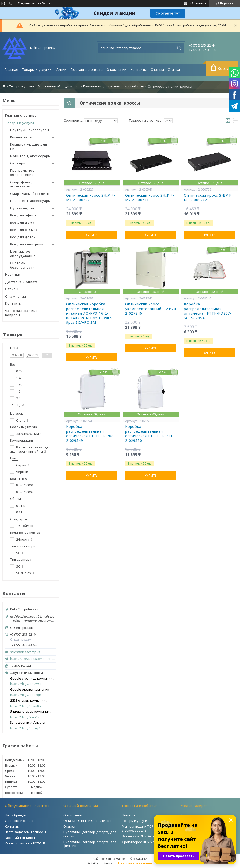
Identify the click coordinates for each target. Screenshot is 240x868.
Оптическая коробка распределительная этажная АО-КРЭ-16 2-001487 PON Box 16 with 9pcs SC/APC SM (89, 313)
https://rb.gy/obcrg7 (25, 728)
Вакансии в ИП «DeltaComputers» (147, 836)
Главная (11, 69)
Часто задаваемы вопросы (25, 832)
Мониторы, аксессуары (30, 156)
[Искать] (179, 48)
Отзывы (157, 69)
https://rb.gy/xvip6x (25, 717)
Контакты (138, 69)
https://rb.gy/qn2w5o (26, 684)
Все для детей (23, 237)
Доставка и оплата (86, 69)
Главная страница (21, 115)
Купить (92, 235)
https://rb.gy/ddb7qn (26, 695)
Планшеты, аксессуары (30, 201)
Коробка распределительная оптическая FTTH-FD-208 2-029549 (90, 434)
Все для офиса (23, 215)
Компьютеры (21, 137)
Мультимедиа (22, 208)
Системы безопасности (22, 265)
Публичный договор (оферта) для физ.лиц (90, 844)
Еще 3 (19, 405)
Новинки (13, 274)
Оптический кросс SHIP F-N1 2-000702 (208, 198)
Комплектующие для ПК (29, 147)
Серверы (18, 163)
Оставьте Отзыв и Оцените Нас (87, 821)
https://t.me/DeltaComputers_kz (33, 659)
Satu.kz (142, 859)
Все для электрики (27, 244)
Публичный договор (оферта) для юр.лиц (90, 834)
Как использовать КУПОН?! (26, 843)
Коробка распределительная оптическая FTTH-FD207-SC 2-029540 (208, 311)
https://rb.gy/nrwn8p (25, 706)
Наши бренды (16, 815)
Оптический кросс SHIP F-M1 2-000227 (91, 198)
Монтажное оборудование (59, 86)
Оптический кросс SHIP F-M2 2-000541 (150, 198)
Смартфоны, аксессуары (21, 184)
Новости (128, 815)
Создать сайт (27, 3)
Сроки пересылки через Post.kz (147, 842)
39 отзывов (198, 3)
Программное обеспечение (22, 173)
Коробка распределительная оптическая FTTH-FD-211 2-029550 (149, 434)
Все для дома (22, 223)
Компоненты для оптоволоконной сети (114, 86)
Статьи (174, 69)
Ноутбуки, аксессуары (30, 130)
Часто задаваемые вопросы (22, 313)
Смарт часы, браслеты (30, 194)
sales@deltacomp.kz (25, 652)
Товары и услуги (36, 69)
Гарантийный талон (20, 838)
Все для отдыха (24, 230)
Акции (61, 69)
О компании (116, 69)
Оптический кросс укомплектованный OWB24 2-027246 (151, 309)
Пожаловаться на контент (135, 863)
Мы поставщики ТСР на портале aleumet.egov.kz (147, 828)
